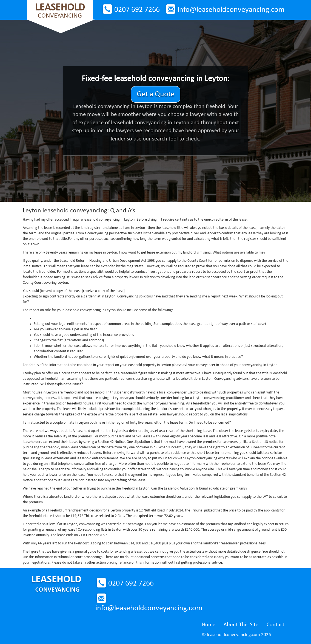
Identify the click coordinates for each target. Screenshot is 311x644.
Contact (276, 625)
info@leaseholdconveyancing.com (231, 10)
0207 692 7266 (137, 10)
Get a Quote (156, 94)
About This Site (241, 625)
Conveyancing (60, 11)
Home (209, 625)
